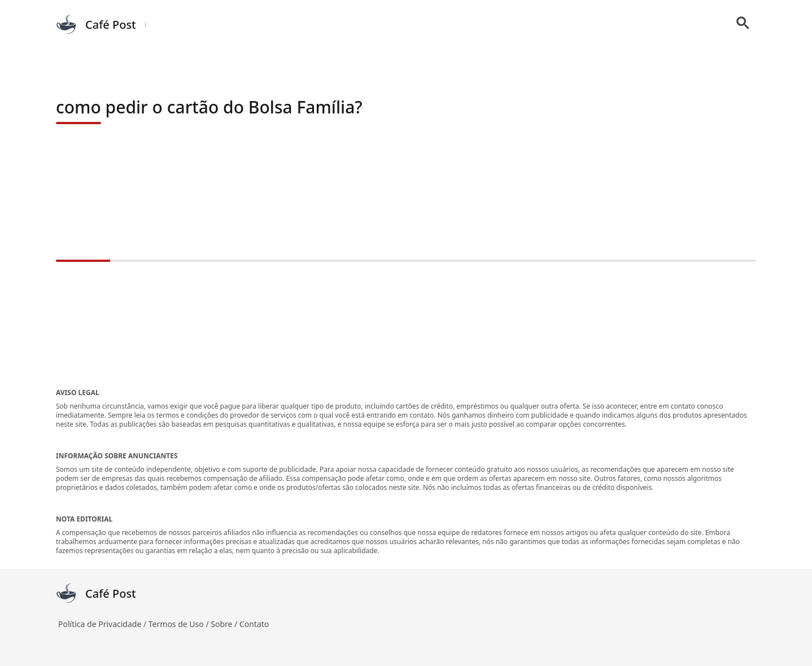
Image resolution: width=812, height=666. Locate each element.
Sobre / (225, 624)
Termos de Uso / (180, 624)
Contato (254, 624)
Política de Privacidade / (103, 624)
